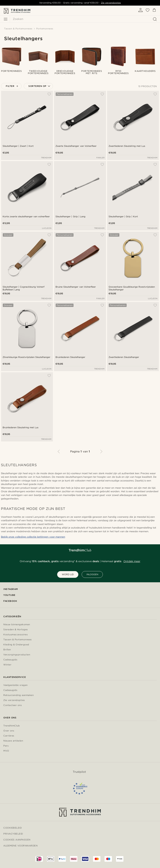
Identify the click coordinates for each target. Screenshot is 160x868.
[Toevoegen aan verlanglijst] (49, 94)
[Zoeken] (84, 19)
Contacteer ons (13, 705)
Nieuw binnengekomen (17, 625)
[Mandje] (154, 11)
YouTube (9, 595)
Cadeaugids (10, 660)
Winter (7, 665)
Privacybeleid (13, 834)
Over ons (9, 731)
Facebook (10, 601)
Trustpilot (79, 772)
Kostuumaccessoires (15, 635)
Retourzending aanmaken (18, 695)
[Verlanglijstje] (148, 11)
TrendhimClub (12, 726)
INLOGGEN (92, 574)
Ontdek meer (132, 561)
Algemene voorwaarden (20, 846)
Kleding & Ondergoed (16, 645)
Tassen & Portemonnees (18, 640)
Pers (6, 746)
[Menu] (6, 19)
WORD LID (68, 574)
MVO (6, 751)
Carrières (9, 736)
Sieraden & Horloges (16, 630)
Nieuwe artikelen (13, 741)
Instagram (11, 589)
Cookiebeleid (13, 828)
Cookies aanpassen (17, 840)
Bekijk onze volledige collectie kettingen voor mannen (33, 537)
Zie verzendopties (111, 3)
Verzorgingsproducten (17, 655)
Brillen (7, 650)
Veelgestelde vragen (15, 685)
